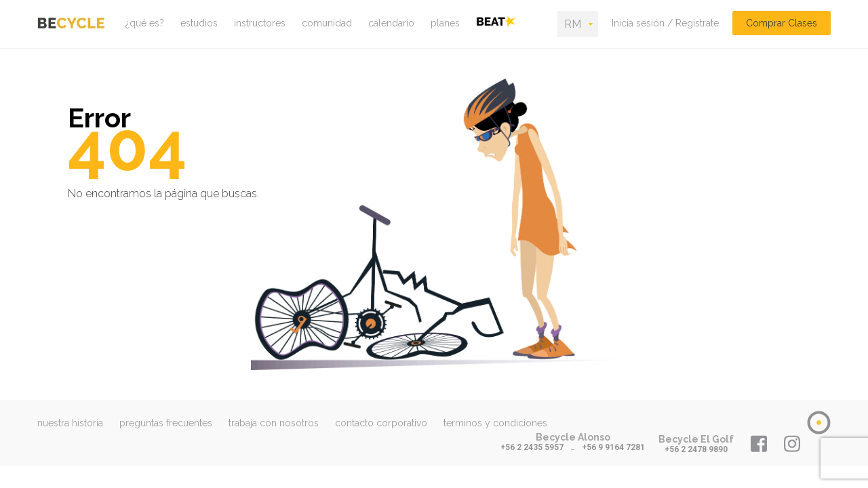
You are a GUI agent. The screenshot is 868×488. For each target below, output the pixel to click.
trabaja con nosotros (274, 423)
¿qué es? (145, 23)
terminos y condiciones (495, 423)
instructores (260, 23)
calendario (391, 23)
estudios (199, 23)
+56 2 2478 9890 (696, 449)
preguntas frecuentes (166, 423)
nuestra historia (70, 423)
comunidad (327, 23)
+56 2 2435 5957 (532, 447)
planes (445, 23)
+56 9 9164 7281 (613, 447)
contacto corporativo (381, 423)
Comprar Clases (782, 23)
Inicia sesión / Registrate (665, 23)
